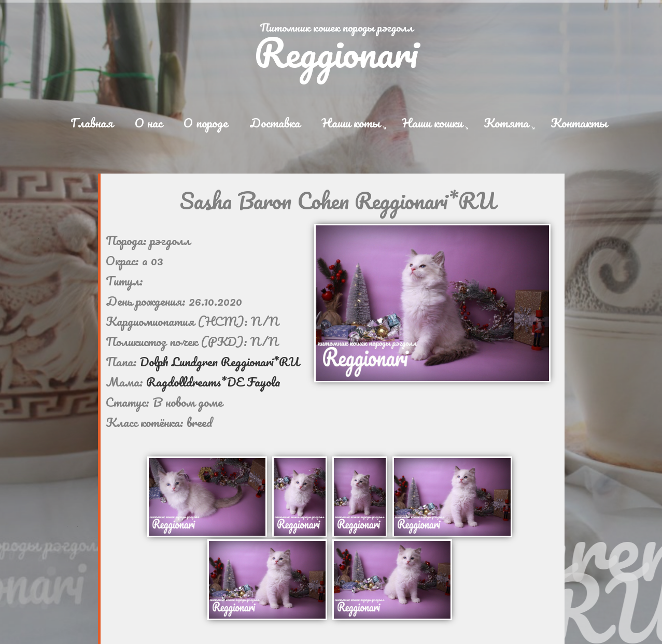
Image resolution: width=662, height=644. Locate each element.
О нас (149, 123)
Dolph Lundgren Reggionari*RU (220, 361)
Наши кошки (432, 123)
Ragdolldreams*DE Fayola (213, 382)
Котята (506, 123)
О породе (206, 123)
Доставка (275, 123)
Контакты (579, 123)
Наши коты (351, 123)
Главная (92, 123)
